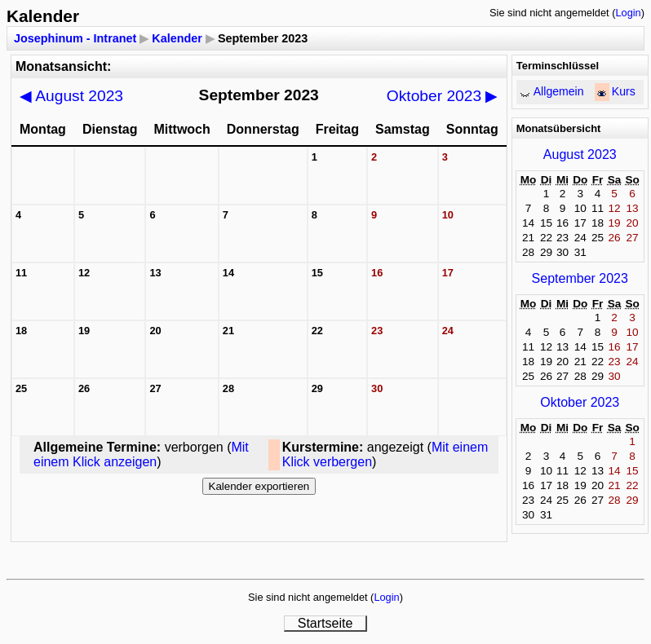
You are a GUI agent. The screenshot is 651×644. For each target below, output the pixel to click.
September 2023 (580, 278)
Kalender (177, 38)
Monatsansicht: (63, 66)
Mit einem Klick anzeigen (141, 454)
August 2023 (71, 96)
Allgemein (559, 91)
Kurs (624, 91)
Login (628, 13)
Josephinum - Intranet (75, 38)
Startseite (325, 623)
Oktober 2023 (443, 96)
